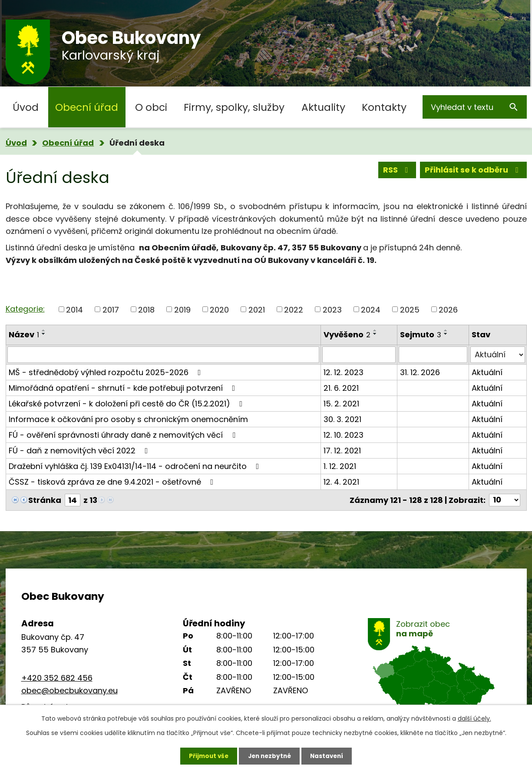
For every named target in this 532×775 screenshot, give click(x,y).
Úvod (26, 107)
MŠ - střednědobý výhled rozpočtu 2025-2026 (107, 372)
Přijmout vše (206, 755)
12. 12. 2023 (344, 372)
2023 (332, 309)
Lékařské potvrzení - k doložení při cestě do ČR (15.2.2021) (127, 404)
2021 (257, 309)
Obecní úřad (87, 107)
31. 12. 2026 (420, 372)
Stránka (45, 500)
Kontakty (384, 107)
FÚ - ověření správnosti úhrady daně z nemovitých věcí (124, 435)
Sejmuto (421, 334)
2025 (410, 309)
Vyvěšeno (347, 334)
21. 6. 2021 (341, 388)
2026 (448, 309)
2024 (371, 309)
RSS (397, 171)
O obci (151, 107)
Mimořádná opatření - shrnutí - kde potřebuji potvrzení (124, 388)
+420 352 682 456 (57, 678)
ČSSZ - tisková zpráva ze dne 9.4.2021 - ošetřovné (113, 482)
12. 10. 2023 (344, 435)
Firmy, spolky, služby (234, 107)
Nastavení (330, 755)
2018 (146, 309)
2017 (111, 309)
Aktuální (487, 372)
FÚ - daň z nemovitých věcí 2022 (80, 451)
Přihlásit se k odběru (473, 171)
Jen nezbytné (269, 755)
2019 (182, 309)
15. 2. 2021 (341, 404)
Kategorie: (25, 309)
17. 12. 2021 (342, 451)
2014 (74, 309)
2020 (219, 309)
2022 (294, 309)
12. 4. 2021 (341, 482)
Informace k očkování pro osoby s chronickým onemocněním (128, 419)
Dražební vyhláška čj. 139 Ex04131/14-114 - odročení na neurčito (136, 466)
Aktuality (323, 107)
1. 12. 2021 (340, 466)
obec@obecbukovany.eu (69, 690)
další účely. (474, 718)
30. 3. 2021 (342, 419)
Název (24, 334)
